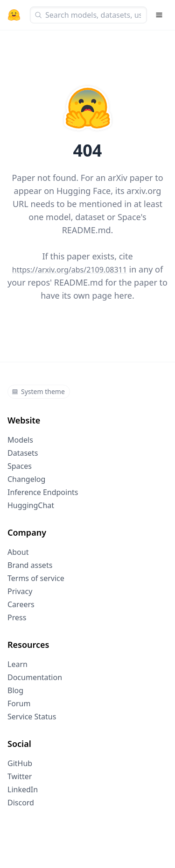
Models (20, 440)
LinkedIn (23, 789)
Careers (21, 604)
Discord (21, 803)
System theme (38, 391)
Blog (15, 690)
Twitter (20, 776)
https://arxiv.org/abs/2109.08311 (70, 270)
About (18, 552)
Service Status (32, 717)
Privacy (20, 591)
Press (17, 617)
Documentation (35, 677)
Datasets (23, 453)
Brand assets (30, 565)
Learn (17, 664)
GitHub (20, 763)
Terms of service (36, 578)
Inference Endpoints (43, 492)
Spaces (20, 466)
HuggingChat (31, 505)
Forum (19, 703)
